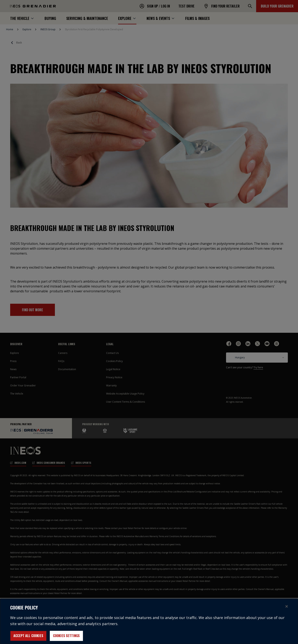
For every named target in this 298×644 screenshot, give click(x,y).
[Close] (287, 610)
